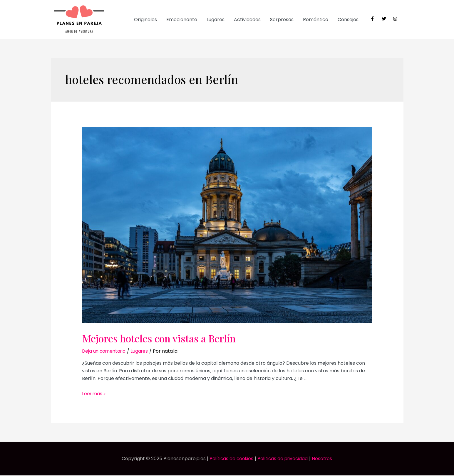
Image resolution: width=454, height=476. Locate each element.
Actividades (247, 20)
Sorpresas (282, 20)
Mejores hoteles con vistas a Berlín (175, 338)
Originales (145, 20)
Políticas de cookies (230, 459)
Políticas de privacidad (283, 459)
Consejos (348, 20)
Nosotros (324, 459)
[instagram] (396, 19)
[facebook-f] (375, 19)
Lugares (216, 20)
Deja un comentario (105, 352)
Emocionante (182, 20)
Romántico (316, 20)
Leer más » (94, 394)
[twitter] (387, 19)
